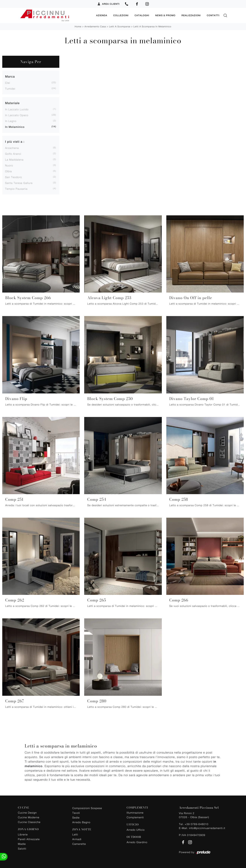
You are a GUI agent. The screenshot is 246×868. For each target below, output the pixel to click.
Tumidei (10, 89)
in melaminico (15, 127)
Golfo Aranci (13, 154)
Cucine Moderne (29, 817)
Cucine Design (27, 813)
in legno (11, 121)
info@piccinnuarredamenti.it (207, 828)
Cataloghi (142, 15)
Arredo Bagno (81, 822)
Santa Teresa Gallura (19, 183)
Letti (75, 834)
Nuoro (9, 165)
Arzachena (12, 148)
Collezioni (121, 15)
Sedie (76, 817)
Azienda (102, 15)
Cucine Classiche (29, 822)
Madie (22, 844)
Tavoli (76, 813)
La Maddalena (14, 160)
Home (78, 26)
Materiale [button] (12, 103)
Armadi (77, 839)
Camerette (79, 844)
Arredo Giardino (137, 842)
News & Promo (165, 15)
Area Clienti (108, 4)
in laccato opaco (17, 115)
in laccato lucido (17, 109)
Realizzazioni (191, 15)
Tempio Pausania (16, 189)
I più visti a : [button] (15, 142)
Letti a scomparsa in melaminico (152, 26)
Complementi (135, 817)
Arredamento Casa (95, 26)
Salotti (22, 849)
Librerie (23, 834)
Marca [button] (10, 77)
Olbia (8, 171)
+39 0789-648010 (196, 824)
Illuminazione (135, 813)
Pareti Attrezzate (29, 839)
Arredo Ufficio (136, 830)
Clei (8, 83)
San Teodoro (13, 177)
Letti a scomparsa (120, 26)
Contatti (213, 15)
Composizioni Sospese (87, 808)
